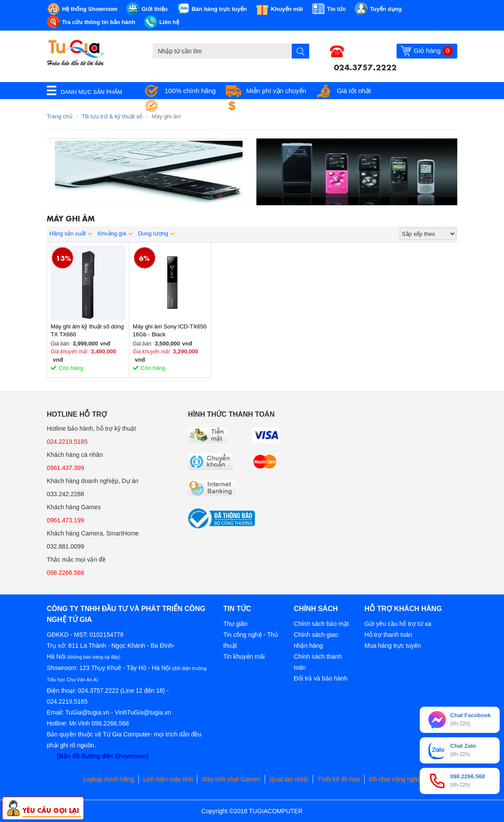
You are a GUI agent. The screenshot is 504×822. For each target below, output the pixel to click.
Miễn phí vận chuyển (276, 91)
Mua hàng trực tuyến (392, 646)
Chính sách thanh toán (318, 662)
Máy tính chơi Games (231, 779)
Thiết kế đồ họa (339, 779)
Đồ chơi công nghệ (395, 779)
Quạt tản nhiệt (289, 779)
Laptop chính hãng (109, 779)
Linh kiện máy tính (168, 779)
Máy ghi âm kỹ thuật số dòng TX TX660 (87, 330)
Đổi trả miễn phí (268, 106)
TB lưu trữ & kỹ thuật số (112, 116)
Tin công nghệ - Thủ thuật (251, 640)
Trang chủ (60, 116)
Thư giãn (235, 624)
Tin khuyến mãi (244, 656)
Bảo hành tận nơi (189, 106)
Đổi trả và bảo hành (321, 678)
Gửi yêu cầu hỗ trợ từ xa (398, 624)
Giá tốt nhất (354, 91)
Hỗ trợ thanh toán (388, 635)
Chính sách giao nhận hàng (316, 640)
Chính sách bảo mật (321, 624)
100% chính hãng (190, 91)
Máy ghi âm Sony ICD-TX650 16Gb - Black (170, 330)
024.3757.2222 (365, 66)
